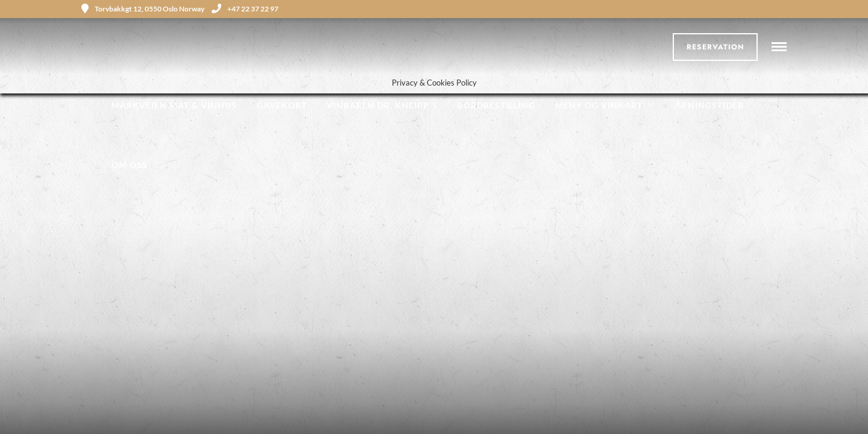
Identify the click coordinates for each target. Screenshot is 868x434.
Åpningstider (709, 105)
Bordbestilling (496, 105)
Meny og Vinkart (599, 105)
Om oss (130, 165)
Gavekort (282, 105)
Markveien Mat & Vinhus (174, 105)
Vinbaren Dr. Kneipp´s (382, 105)
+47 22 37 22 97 (245, 9)
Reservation (715, 47)
